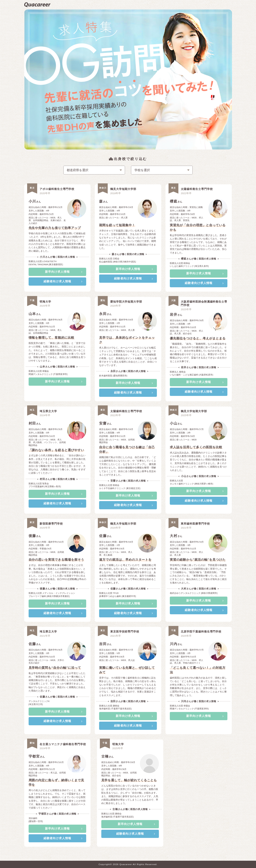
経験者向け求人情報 (57, 281)
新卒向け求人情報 (57, 272)
